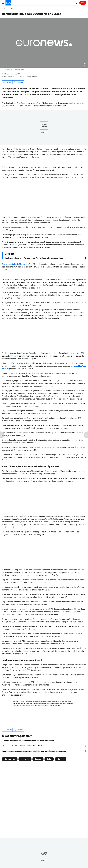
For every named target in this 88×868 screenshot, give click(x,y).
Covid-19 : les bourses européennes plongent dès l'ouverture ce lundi (28, 740)
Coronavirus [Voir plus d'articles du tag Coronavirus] (10, 759)
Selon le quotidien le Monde (13, 264)
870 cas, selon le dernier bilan (24, 363)
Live (83, 3)
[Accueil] (3, 9)
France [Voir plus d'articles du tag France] (38, 759)
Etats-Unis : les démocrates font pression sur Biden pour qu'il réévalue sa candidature (34, 751)
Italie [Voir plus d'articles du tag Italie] (49, 759)
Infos (7, 9)
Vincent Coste (9, 74)
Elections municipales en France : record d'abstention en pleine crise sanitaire (34, 258)
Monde (14, 9)
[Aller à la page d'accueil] (8, 3)
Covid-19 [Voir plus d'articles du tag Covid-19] (25, 759)
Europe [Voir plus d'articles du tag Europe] (61, 759)
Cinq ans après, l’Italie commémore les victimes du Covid (23, 746)
